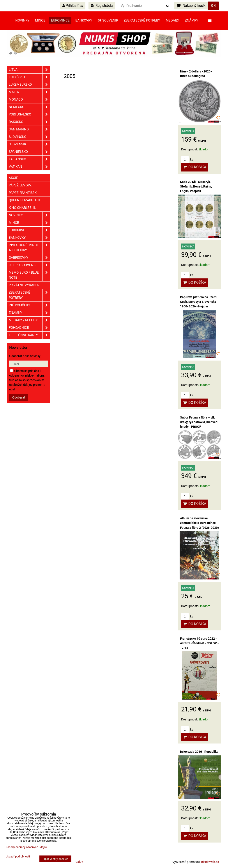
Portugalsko (30, 115)
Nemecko (30, 107)
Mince (40, 20)
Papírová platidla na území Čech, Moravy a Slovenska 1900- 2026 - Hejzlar (199, 302)
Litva (30, 70)
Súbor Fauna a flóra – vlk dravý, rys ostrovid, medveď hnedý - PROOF (199, 422)
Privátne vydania (24, 285)
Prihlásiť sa (73, 6)
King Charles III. (22, 208)
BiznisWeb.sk (210, 862)
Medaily (172, 20)
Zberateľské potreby (142, 20)
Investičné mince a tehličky (30, 248)
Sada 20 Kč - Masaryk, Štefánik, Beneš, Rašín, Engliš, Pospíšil (196, 186)
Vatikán (30, 167)
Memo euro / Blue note (30, 275)
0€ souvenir (108, 20)
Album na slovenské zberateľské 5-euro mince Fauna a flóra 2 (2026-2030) (199, 523)
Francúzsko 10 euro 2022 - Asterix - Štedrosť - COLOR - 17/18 (199, 643)
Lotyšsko (30, 77)
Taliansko (30, 159)
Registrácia (102, 6)
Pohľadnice (30, 328)
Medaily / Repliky (30, 320)
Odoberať (19, 397)
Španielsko (30, 152)
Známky (192, 20)
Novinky (22, 20)
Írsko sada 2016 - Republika (199, 752)
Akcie (13, 178)
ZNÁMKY (30, 313)
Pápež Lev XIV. (20, 185)
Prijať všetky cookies (55, 859)
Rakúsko (30, 122)
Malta (30, 92)
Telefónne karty (30, 335)
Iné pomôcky (30, 305)
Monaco (30, 100)
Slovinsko (30, 137)
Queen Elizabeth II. (25, 200)
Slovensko (30, 144)
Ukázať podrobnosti (18, 857)
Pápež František (23, 193)
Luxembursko (30, 85)
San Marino (30, 129)
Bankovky (84, 20)
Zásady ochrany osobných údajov (26, 847)
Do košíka (195, 167)
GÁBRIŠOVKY (30, 258)
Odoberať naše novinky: (25, 356)
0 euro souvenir (30, 265)
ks (187, 160)
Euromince (60, 20)
